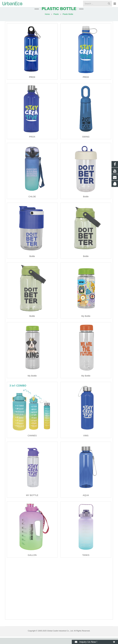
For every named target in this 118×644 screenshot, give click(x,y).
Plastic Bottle (59, 15)
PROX (32, 83)
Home (47, 20)
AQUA (86, 501)
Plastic (56, 20)
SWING (86, 143)
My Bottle (86, 322)
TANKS (86, 561)
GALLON (32, 561)
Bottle (86, 203)
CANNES (32, 442)
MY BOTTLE (32, 501)
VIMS (86, 442)
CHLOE (32, 203)
